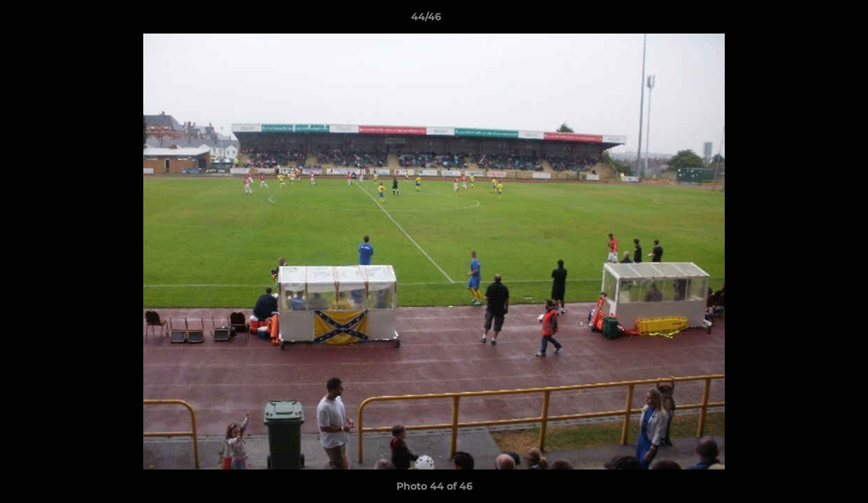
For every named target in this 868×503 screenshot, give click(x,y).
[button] (809, 20)
